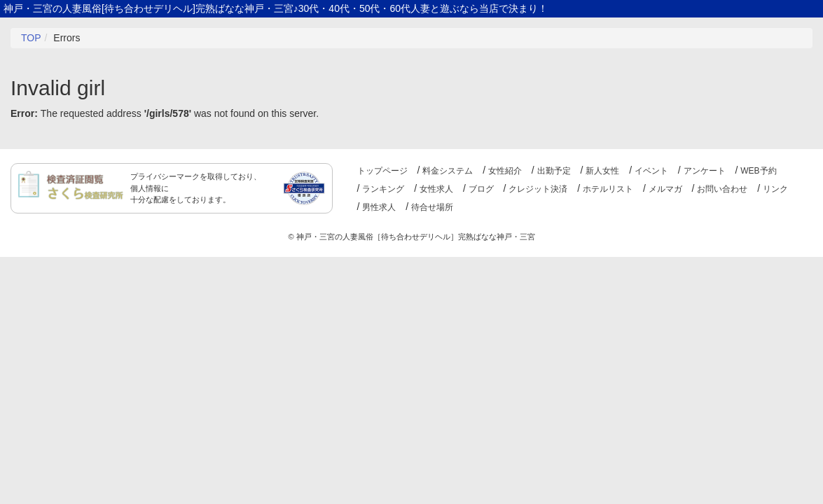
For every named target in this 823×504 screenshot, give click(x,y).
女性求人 (436, 189)
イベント (651, 171)
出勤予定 (554, 171)
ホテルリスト (608, 189)
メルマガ (665, 189)
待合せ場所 (432, 207)
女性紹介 (505, 171)
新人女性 (602, 171)
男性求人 (379, 207)
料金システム (448, 171)
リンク (775, 189)
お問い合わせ (722, 189)
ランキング (383, 189)
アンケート (705, 171)
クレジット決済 (538, 189)
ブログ (481, 189)
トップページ (382, 171)
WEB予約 (758, 171)
